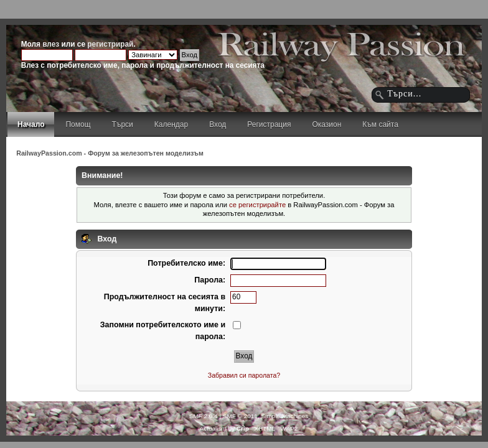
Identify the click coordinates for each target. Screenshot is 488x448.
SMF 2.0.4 (204, 416)
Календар (171, 124)
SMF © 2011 (240, 416)
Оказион (326, 124)
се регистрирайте (257, 205)
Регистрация (269, 124)
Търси (123, 124)
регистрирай (110, 44)
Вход (218, 124)
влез (51, 44)
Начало (31, 124)
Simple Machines (284, 416)
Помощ (78, 124)
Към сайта (380, 124)
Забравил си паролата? (244, 375)
